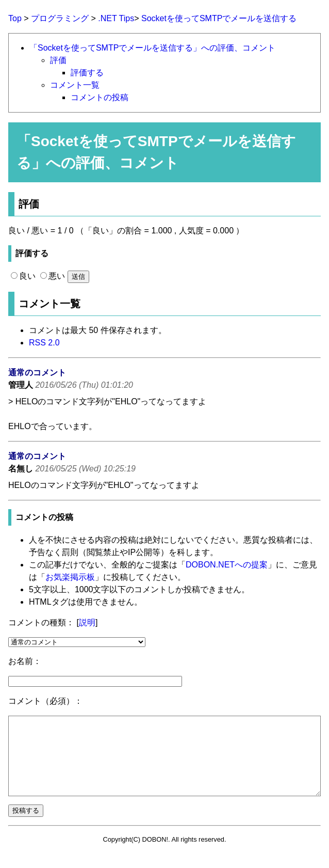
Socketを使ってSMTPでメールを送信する (219, 18)
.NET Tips (116, 18)
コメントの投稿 (100, 97)
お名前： (25, 661)
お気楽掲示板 (70, 577)
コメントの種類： (41, 622)
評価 (58, 60)
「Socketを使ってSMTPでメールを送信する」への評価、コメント (152, 48)
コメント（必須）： (45, 701)
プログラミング (60, 18)
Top (15, 18)
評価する (87, 73)
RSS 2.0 (44, 343)
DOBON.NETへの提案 (227, 565)
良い (23, 276)
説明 (87, 622)
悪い (53, 276)
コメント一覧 (75, 85)
